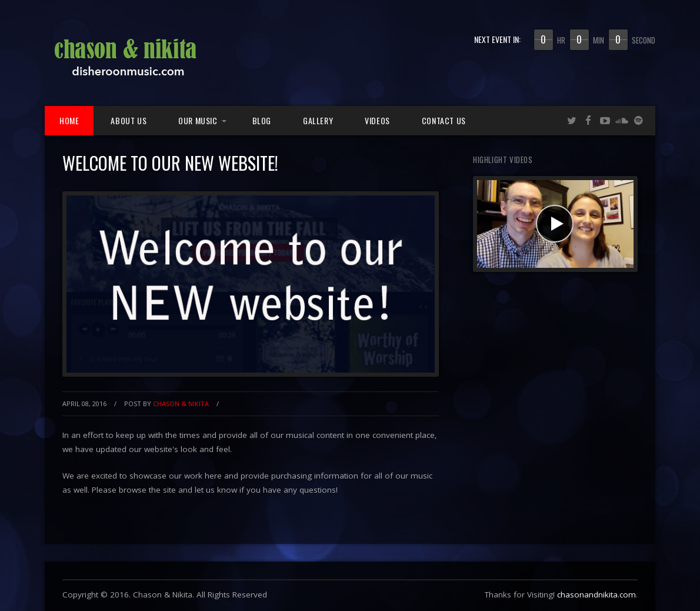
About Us (129, 120)
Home (69, 120)
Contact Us (444, 120)
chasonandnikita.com (596, 595)
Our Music (198, 120)
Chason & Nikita (181, 404)
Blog (262, 120)
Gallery (318, 120)
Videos (377, 120)
